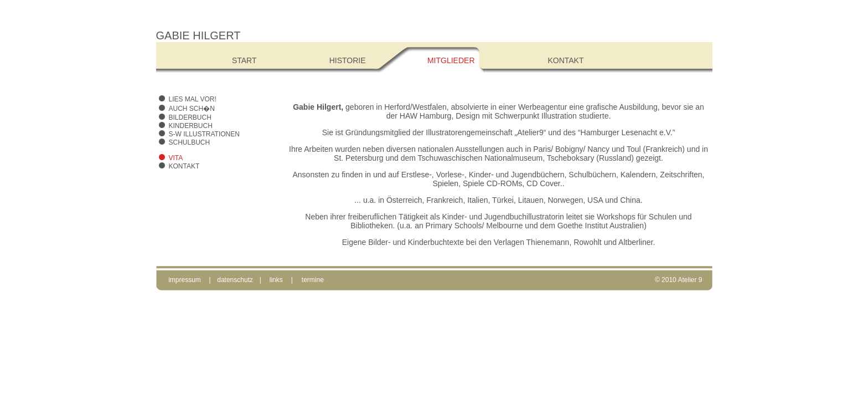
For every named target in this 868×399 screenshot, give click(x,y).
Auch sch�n (192, 109)
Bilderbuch (190, 117)
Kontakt (184, 166)
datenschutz (235, 280)
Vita (176, 158)
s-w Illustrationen (204, 134)
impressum (185, 280)
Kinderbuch (191, 126)
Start (244, 60)
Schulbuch (190, 142)
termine (313, 280)
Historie (348, 60)
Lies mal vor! (193, 99)
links (276, 280)
